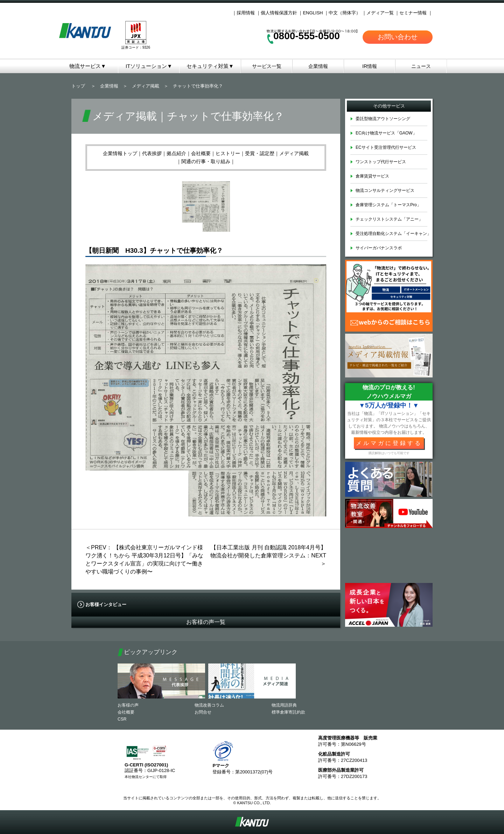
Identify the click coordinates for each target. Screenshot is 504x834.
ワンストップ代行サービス (381, 162)
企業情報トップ (120, 153)
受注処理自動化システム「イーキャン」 (393, 234)
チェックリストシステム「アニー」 (389, 219)
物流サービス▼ (88, 66)
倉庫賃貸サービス (372, 176)
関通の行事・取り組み (206, 161)
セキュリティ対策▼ (210, 66)
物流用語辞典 (284, 705)
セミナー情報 (413, 13)
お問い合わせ (398, 37)
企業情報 (318, 66)
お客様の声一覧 (206, 622)
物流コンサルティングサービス (385, 190)
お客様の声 (128, 705)
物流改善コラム (209, 705)
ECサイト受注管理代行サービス (386, 147)
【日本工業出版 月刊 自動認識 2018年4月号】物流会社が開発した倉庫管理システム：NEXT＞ (268, 555)
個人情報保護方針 (279, 13)
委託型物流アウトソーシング (383, 119)
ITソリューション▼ (149, 66)
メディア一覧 (380, 13)
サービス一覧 (267, 66)
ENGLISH (313, 13)
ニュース (421, 66)
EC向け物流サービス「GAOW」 (386, 133)
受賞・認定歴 (260, 153)
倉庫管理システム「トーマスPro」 (388, 205)
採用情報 (246, 13)
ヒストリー (228, 153)
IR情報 (370, 66)
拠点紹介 (176, 153)
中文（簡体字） (345, 13)
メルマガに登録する (389, 443)
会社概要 (201, 153)
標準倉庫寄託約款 (288, 712)
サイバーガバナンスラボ (379, 248)
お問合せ (203, 712)
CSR (122, 719)
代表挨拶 (152, 153)
